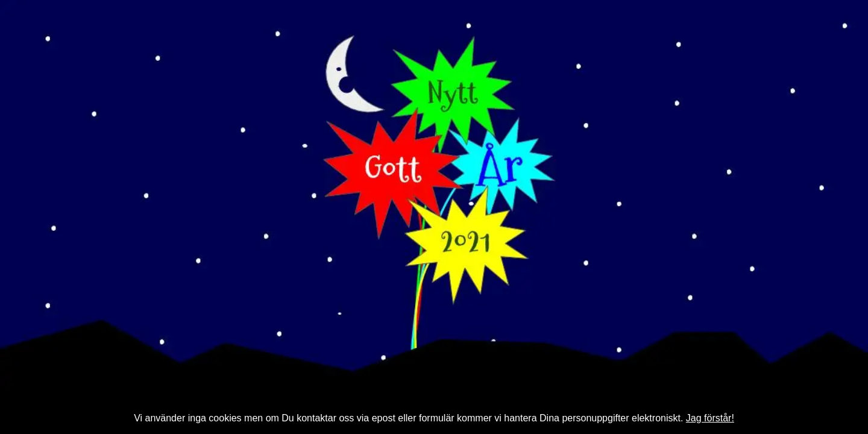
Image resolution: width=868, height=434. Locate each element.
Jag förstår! (710, 418)
